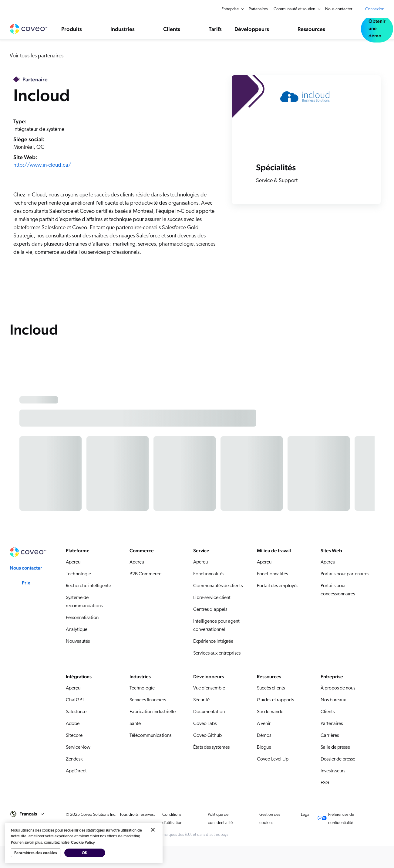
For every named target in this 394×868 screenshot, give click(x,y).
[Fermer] (153, 830)
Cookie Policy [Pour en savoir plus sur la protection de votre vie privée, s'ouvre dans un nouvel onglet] (83, 842)
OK (85, 853)
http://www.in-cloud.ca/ (42, 165)
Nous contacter (339, 9)
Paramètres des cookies (36, 853)
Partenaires (258, 9)
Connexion (375, 9)
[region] (84, 843)
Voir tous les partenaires (37, 56)
